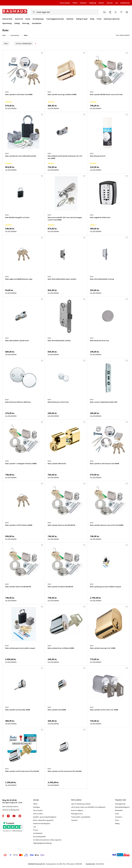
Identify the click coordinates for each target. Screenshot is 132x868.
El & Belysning (38, 19)
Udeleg (17, 23)
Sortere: (24, 43)
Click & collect (38, 814)
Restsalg (26, 23)
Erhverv (101, 3)
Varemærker (37, 23)
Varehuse (83, 3)
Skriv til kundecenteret (10, 807)
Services (110, 3)
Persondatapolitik (39, 837)
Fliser (117, 820)
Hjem (4, 35)
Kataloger (37, 807)
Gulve (117, 814)
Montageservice (77, 814)
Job (117, 3)
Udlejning (93, 3)
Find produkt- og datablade (81, 817)
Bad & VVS (19, 19)
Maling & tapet (82, 19)
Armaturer (119, 817)
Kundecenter (125, 3)
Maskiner (70, 19)
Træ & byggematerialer (55, 19)
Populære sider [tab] (121, 800)
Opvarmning (7, 23)
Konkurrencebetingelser (42, 823)
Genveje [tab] (36, 800)
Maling (117, 823)
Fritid (99, 19)
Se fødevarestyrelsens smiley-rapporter (47, 840)
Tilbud (75, 3)
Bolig (92, 19)
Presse (36, 830)
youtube (14, 816)
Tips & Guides (65, 3)
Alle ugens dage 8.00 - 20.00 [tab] (12, 801)
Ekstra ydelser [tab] (76, 800)
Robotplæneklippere (122, 807)
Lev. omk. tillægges (11, 108)
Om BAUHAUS (38, 833)
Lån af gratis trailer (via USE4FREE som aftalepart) (88, 807)
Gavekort (75, 820)
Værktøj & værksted (112, 19)
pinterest (20, 816)
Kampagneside (120, 804)
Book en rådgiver (77, 810)
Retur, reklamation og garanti (43, 820)
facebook (3, 816)
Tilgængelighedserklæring (42, 843)
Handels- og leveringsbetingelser (45, 817)
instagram (8, 816)
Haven (28, 19)
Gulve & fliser (7, 19)
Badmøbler (119, 810)
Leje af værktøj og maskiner (81, 804)
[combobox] (65, 12)
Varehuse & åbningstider (11, 810)
